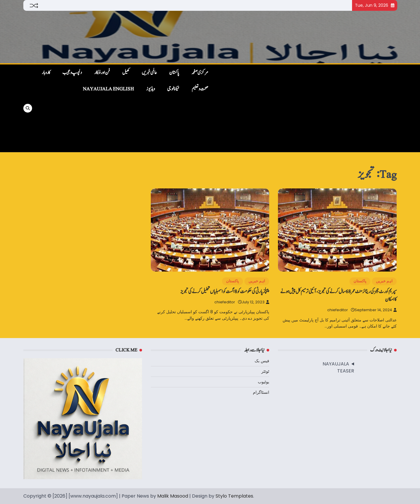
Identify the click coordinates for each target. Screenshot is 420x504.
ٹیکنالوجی (173, 89)
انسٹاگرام (261, 392)
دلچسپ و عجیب (72, 73)
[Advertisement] (306, 108)
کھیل (126, 73)
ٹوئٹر (265, 371)
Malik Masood (173, 496)
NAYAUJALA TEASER (338, 367)
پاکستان (174, 73)
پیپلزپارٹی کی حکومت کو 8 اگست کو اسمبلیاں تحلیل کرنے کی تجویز (225, 292)
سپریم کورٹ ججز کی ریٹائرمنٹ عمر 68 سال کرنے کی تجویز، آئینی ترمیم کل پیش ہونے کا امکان (338, 295)
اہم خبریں (384, 281)
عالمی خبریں (149, 73)
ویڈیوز (150, 89)
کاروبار (46, 73)
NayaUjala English (108, 89)
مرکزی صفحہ (200, 73)
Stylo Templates (234, 496)
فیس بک (262, 361)
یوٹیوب (264, 382)
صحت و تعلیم (200, 89)
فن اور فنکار (102, 73)
